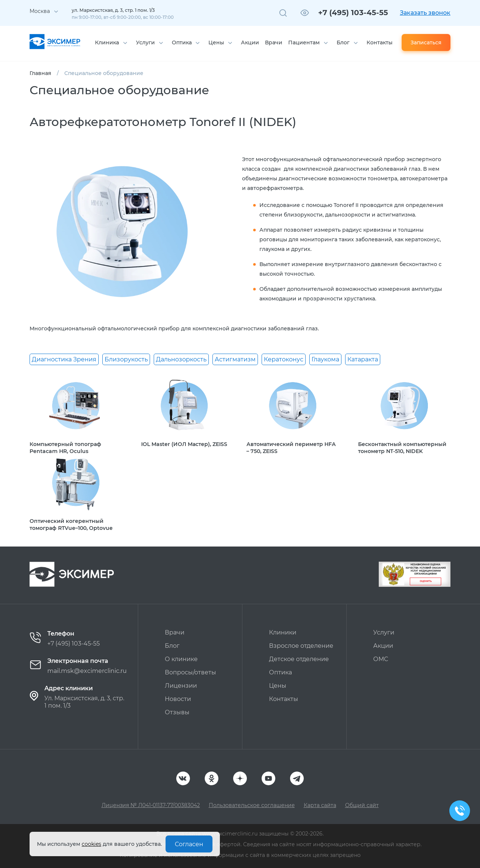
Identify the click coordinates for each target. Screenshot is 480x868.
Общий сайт (362, 805)
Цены (216, 42)
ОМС (381, 659)
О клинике (181, 659)
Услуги (145, 42)
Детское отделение (299, 659)
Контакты (379, 42)
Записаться (426, 42)
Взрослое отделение (301, 646)
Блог (343, 42)
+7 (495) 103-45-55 (353, 13)
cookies (91, 844)
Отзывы (177, 712)
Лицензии (181, 686)
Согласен (189, 844)
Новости (178, 699)
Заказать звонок (425, 13)
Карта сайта (320, 805)
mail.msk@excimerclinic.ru (87, 671)
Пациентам (304, 42)
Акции (250, 42)
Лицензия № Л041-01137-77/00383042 (151, 805)
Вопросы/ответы (190, 672)
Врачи (274, 42)
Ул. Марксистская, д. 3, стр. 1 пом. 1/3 (84, 702)
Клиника (107, 42)
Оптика (182, 42)
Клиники (283, 632)
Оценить (426, 581)
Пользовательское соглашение (252, 805)
